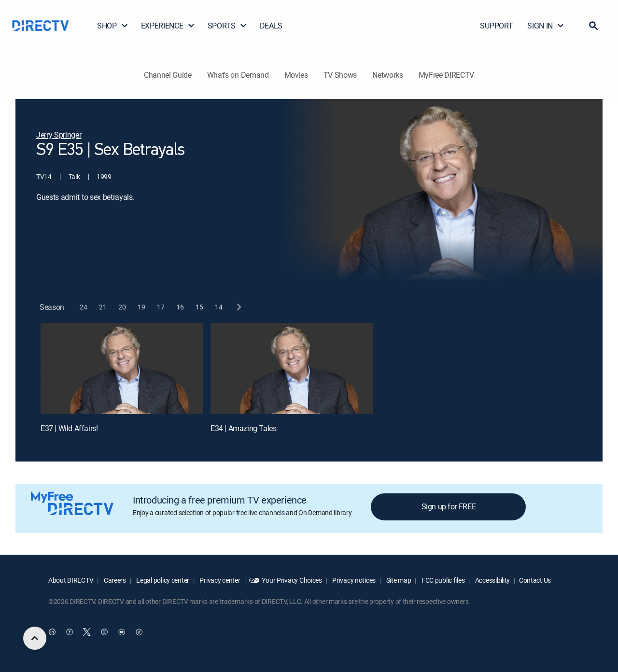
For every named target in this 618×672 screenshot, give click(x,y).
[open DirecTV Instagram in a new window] (104, 632)
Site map (398, 580)
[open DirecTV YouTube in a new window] (122, 632)
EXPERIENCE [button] (168, 26)
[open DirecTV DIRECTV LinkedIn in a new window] (52, 632)
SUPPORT (496, 26)
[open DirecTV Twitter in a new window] (87, 632)
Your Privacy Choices (292, 580)
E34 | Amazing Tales (243, 428)
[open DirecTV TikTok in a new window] (139, 632)
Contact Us (535, 580)
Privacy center (219, 580)
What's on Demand (238, 75)
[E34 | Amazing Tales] (292, 369)
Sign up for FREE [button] (449, 506)
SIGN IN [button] (546, 26)
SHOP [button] (113, 26)
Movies (296, 75)
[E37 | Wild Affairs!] (122, 369)
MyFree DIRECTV (447, 75)
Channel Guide (168, 75)
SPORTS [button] (227, 26)
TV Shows (340, 75)
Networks (387, 75)
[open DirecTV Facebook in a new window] (70, 632)
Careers (114, 580)
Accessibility (492, 580)
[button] (593, 26)
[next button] (238, 307)
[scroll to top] (35, 638)
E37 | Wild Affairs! (69, 428)
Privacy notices (354, 580)
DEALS (271, 26)
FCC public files (442, 580)
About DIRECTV (71, 580)
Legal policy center (162, 580)
